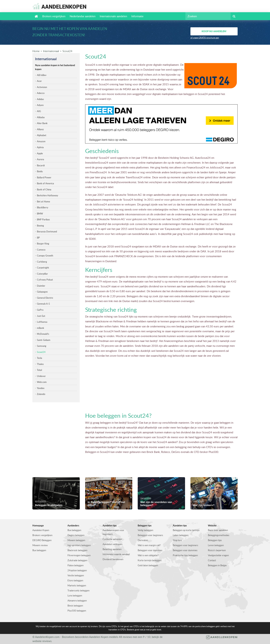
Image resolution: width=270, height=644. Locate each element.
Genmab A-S (43, 304)
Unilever (41, 376)
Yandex (41, 388)
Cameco (41, 250)
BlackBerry (43, 207)
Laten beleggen (181, 535)
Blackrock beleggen (77, 550)
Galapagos (42, 292)
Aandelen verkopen (112, 544)
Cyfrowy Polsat (45, 280)
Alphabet (42, 135)
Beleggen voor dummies (150, 550)
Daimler (41, 286)
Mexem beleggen (76, 540)
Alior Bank (42, 123)
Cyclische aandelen (112, 539)
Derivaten (143, 540)
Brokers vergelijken (54, 16)
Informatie (137, 16)
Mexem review (40, 545)
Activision (42, 87)
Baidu (40, 171)
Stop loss (177, 540)
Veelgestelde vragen (218, 555)
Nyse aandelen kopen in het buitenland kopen (55, 67)
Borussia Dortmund (47, 231)
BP (38, 238)
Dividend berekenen (113, 559)
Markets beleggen (77, 585)
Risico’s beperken (217, 550)
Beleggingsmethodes (219, 535)
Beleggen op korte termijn (186, 530)
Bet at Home (43, 201)
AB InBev (42, 75)
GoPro (40, 310)
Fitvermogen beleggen (79, 555)
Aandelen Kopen (41, 530)
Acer (39, 81)
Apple (40, 153)
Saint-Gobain (44, 340)
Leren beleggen (216, 545)
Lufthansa (42, 322)
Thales (40, 364)
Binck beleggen (75, 606)
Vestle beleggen (76, 575)
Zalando (41, 394)
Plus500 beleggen (77, 611)
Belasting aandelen (112, 549)
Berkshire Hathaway (48, 195)
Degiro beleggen (76, 535)
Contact (212, 560)
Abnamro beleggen (77, 601)
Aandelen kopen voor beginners (113, 532)
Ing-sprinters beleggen (79, 545)
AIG (39, 111)
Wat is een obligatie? (148, 555)
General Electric (45, 298)
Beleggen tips (215, 540)
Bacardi (41, 165)
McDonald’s (43, 334)
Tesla (40, 358)
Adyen (40, 105)
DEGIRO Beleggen (42, 540)
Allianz (40, 129)
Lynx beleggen (75, 596)
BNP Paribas (43, 219)
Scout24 (67, 51)
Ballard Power (44, 177)
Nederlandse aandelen (83, 16)
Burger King (43, 244)
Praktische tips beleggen (185, 555)
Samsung (42, 346)
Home (36, 51)
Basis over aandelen (218, 530)
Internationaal (51, 51)
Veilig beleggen (145, 530)
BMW (40, 214)
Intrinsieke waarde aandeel (116, 554)
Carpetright (43, 268)
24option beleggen (77, 570)
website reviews (42, 641)
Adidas (40, 99)
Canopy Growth (45, 256)
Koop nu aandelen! (214, 31)
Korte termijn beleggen (150, 560)
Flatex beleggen (76, 565)
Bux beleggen (39, 550)
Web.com (42, 382)
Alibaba (41, 117)
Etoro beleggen (75, 580)
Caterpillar (42, 274)
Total (39, 370)
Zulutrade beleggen (77, 560)
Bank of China (44, 189)
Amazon (41, 141)
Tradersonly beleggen (78, 590)
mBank (40, 328)
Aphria (40, 147)
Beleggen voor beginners (150, 535)
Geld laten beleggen (148, 565)
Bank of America (45, 183)
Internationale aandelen (113, 16)
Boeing (40, 226)
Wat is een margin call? (149, 545)
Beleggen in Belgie (217, 565)
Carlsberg (42, 262)
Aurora (40, 159)
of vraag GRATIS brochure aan (205, 38)
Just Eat (41, 316)
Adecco (41, 93)
